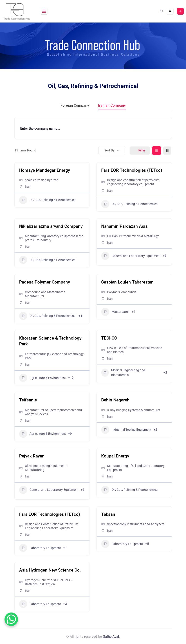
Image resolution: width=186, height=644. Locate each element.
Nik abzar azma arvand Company (51, 226)
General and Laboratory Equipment (131, 256)
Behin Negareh (115, 400)
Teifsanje (28, 400)
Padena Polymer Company (45, 282)
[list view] (167, 151)
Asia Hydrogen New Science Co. (50, 570)
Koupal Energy (115, 456)
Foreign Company (75, 105)
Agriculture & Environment (43, 378)
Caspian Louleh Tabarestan (127, 282)
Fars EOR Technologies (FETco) (132, 170)
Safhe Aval (111, 637)
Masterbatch (115, 312)
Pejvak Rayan (32, 456)
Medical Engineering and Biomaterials (123, 373)
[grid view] (157, 151)
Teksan (108, 514)
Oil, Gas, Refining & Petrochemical (48, 200)
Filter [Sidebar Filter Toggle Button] (140, 150)
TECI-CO (109, 338)
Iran (28, 187)
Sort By (109, 150)
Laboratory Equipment (40, 548)
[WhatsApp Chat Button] (11, 619)
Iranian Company (112, 105)
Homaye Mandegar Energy (45, 170)
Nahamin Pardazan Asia (124, 226)
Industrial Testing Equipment (126, 430)
